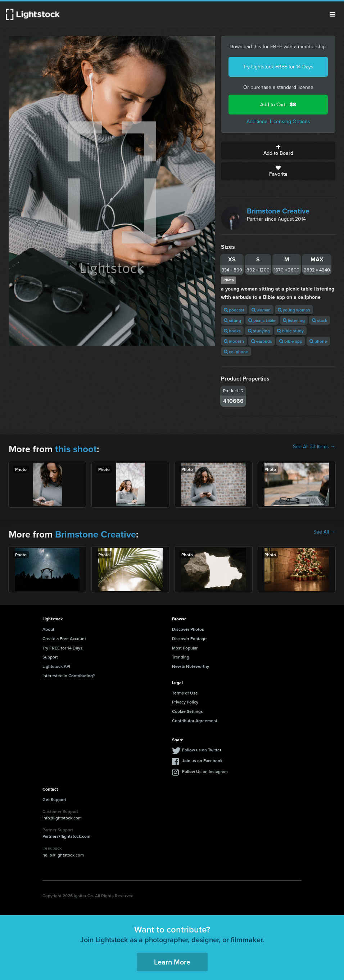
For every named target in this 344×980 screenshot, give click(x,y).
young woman (294, 310)
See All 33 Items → (314, 447)
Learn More (172, 962)
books (232, 331)
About (48, 629)
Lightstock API (56, 666)
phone (318, 341)
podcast (234, 310)
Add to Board (278, 150)
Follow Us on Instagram (205, 771)
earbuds (262, 341)
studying (259, 331)
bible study (290, 331)
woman (261, 310)
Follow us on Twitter (202, 750)
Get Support (54, 799)
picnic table (262, 320)
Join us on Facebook (202, 761)
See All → (324, 532)
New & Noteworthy (191, 666)
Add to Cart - (278, 105)
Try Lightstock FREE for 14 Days (278, 67)
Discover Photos (188, 629)
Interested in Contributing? (69, 676)
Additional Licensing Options (278, 122)
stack (320, 320)
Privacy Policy (185, 702)
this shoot (76, 449)
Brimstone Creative (278, 211)
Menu (332, 14)
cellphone (236, 352)
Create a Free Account (64, 639)
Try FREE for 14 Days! (63, 648)
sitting (232, 320)
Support (50, 657)
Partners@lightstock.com (66, 836)
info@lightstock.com (62, 818)
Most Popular (185, 648)
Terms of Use (185, 693)
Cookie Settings (187, 711)
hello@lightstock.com (63, 855)
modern (234, 341)
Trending (181, 657)
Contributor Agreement (195, 721)
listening (294, 320)
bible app (291, 341)
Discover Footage (189, 639)
